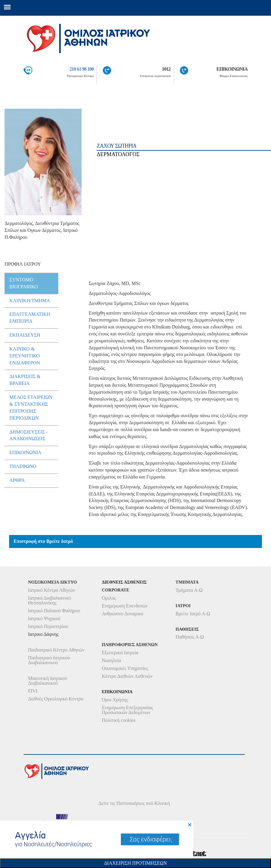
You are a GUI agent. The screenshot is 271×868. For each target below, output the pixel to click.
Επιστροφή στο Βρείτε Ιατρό (43, 541)
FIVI (33, 691)
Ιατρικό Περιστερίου (48, 626)
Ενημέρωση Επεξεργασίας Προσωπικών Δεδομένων (127, 710)
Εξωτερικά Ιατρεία (120, 653)
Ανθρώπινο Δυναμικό (123, 614)
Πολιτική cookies (119, 720)
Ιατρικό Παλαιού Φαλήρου (54, 611)
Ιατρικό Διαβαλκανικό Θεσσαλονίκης (50, 600)
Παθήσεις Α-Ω (190, 637)
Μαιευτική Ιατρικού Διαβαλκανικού (48, 681)
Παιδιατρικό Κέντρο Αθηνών (56, 650)
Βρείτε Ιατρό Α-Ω (193, 614)
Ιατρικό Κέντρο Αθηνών (52, 590)
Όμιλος (109, 598)
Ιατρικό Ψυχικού (44, 618)
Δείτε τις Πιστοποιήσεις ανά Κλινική (134, 803)
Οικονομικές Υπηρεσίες (125, 668)
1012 (166, 69)
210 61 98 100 (82, 69)
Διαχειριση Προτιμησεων (135, 863)
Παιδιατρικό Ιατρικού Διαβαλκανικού (49, 660)
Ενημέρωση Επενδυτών (125, 606)
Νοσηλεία (111, 660)
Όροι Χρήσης (115, 700)
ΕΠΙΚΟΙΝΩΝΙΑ (232, 69)
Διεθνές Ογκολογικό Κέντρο (56, 699)
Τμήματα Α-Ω (189, 590)
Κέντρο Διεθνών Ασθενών (127, 676)
